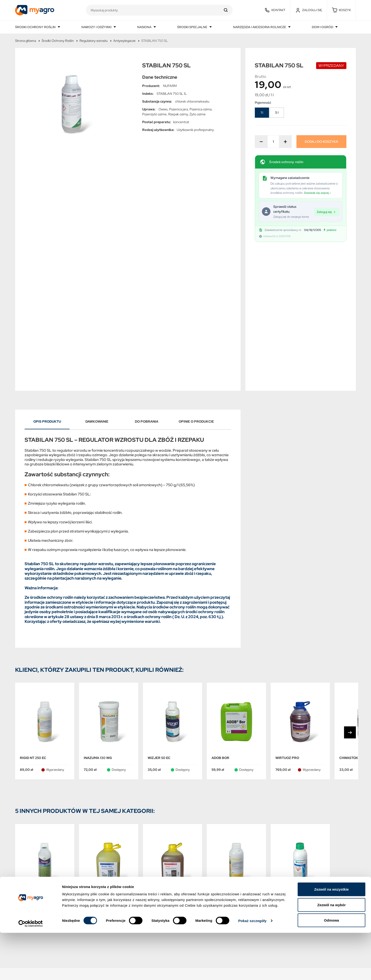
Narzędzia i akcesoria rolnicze (260, 27)
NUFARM (170, 86)
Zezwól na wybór (331, 952)
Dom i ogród (323, 27)
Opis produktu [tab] (47, 291)
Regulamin (93, 891)
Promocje (24, 871)
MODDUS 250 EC (289, 768)
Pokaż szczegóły (252, 968)
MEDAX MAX (94, 768)
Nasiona (145, 27)
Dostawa (92, 871)
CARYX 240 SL (159, 768)
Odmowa (331, 967)
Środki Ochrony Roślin (58, 41)
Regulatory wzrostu (94, 41)
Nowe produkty (29, 881)
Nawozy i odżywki (97, 27)
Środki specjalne (193, 27)
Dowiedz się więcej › (317, 193)
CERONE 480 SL (33, 768)
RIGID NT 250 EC (33, 627)
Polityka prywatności (102, 881)
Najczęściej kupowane (34, 891)
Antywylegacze (124, 41)
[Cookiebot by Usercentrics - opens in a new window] (31, 971)
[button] (341, 10)
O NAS (90, 902)
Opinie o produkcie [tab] (196, 291)
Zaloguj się (327, 211)
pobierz (330, 230)
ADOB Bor (220, 627)
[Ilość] (273, 142)
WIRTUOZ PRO (287, 627)
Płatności (92, 912)
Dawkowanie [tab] (97, 291)
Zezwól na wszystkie (331, 936)
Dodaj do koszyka (321, 142)
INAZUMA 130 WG (98, 627)
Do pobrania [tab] (147, 291)
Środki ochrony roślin (36, 27)
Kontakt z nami (97, 923)
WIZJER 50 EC (159, 627)
